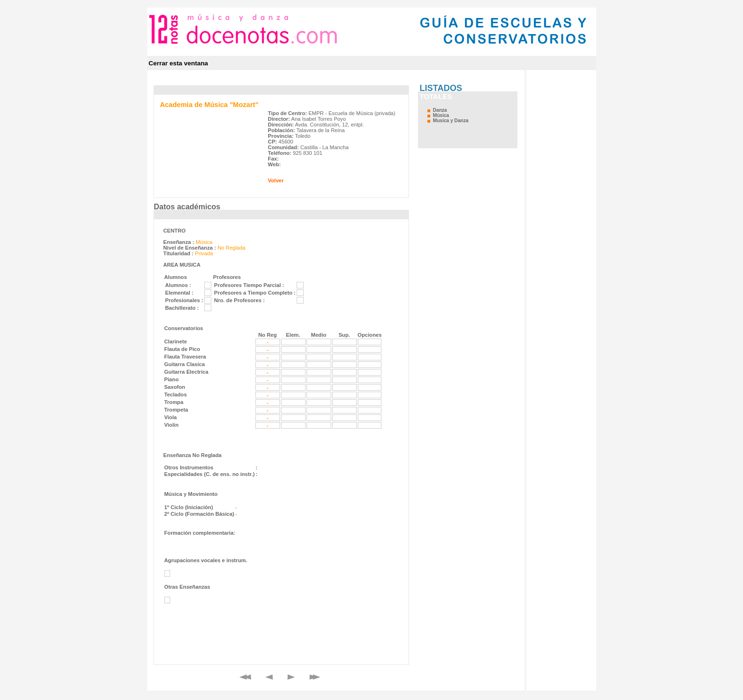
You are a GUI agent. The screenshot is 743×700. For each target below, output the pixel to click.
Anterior (269, 677)
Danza (440, 110)
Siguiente (291, 677)
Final (315, 677)
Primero (245, 677)
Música (441, 115)
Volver (276, 180)
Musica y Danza (451, 121)
